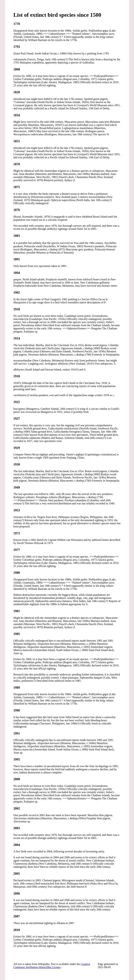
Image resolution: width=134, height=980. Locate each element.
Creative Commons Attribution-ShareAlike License (52, 966)
